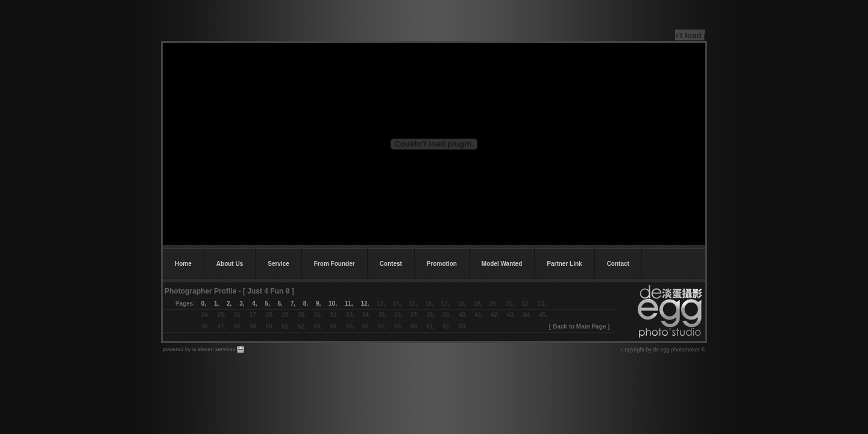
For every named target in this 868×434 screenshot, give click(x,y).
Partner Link (564, 264)
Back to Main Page (579, 326)
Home (183, 264)
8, (306, 303)
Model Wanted (502, 264)
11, (349, 303)
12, (365, 303)
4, (254, 303)
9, (318, 303)
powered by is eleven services (200, 349)
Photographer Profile (200, 291)
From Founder (335, 264)
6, (280, 303)
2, (229, 303)
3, (242, 303)
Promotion (442, 264)
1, (216, 303)
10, (333, 303)
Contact (618, 264)
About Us (230, 264)
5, (267, 303)
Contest (391, 264)
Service (278, 264)
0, (204, 303)
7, (289, 303)
